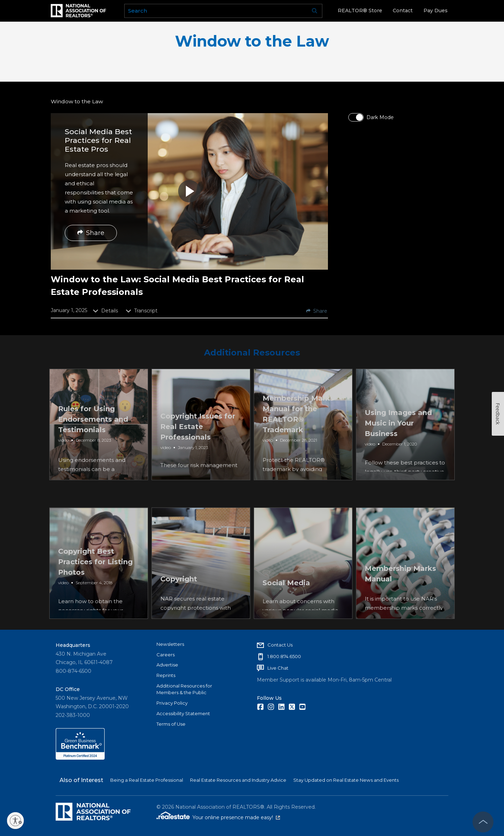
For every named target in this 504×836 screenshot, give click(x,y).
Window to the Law (252, 41)
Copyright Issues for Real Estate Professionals (198, 442)
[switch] (356, 117)
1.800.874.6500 (284, 656)
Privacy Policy (172, 703)
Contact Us (280, 645)
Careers (166, 655)
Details (105, 311)
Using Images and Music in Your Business (399, 442)
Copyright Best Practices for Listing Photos (96, 580)
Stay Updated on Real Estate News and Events (346, 780)
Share (91, 233)
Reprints (166, 675)
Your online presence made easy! (236, 817)
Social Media (287, 601)
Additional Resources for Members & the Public (184, 689)
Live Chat (278, 668)
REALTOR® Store (360, 11)
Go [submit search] (315, 11)
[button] (189, 191)
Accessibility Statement (183, 713)
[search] (223, 11)
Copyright (179, 601)
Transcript (142, 311)
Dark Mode (380, 117)
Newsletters (170, 644)
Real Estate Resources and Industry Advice (238, 780)
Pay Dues (436, 11)
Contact (403, 11)
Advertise (167, 665)
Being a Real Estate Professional (147, 780)
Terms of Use (171, 724)
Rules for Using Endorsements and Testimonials (94, 442)
